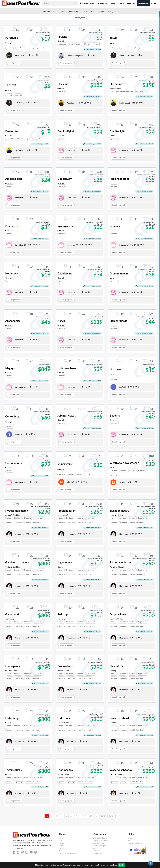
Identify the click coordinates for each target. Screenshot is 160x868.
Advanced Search (49, 12)
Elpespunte (64, 84)
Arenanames (13, 321)
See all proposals (14, 63)
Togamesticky (14, 770)
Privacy (61, 843)
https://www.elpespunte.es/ (122, 91)
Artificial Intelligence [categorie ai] (100, 846)
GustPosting (124, 55)
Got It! (121, 865)
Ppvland (62, 37)
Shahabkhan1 (20, 55)
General (8, 43)
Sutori (113, 38)
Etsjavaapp (12, 718)
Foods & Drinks (63, 774)
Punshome (12, 38)
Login (154, 3)
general (124, 48)
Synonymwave (66, 226)
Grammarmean (119, 274)
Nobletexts (12, 274)
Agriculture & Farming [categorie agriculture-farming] (101, 841)
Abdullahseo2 (72, 103)
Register (143, 3)
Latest (62, 12)
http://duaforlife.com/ (15, 139)
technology (30, 48)
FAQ (60, 841)
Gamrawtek (12, 614)
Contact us (62, 848)
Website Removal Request (68, 853)
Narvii (61, 321)
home (132, 470)
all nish (9, 95)
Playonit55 (116, 666)
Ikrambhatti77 (73, 150)
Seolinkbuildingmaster (76, 56)
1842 (111, 816)
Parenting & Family (65, 515)
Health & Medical (116, 515)
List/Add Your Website (135, 843)
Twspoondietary (119, 511)
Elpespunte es (118, 84)
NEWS (121, 3)
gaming (114, 475)
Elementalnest (118, 321)
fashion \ (10, 48)
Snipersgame (65, 464)
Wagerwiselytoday (121, 770)
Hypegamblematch (17, 511)
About (61, 838)
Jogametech (65, 563)
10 (91, 816)
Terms (61, 846)
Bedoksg (115, 416)
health (19, 48)
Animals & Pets (63, 723)
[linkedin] (14, 852)
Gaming (60, 567)
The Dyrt (11, 85)
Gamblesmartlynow (17, 563)
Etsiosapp (63, 614)
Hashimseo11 (124, 103)
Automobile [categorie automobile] (97, 851)
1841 (103, 816)
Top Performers (89, 12)
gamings (19, 523)
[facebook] (18, 852)
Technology (10, 619)
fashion (79, 474)
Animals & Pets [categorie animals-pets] (98, 843)
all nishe (114, 48)
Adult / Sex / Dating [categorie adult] (100, 838)
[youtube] (31, 852)
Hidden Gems (74, 12)
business (62, 44)
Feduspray (64, 718)
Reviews (62, 851)
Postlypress (12, 226)
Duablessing (65, 274)
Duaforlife (11, 131)
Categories (113, 12)
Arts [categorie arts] (95, 848)
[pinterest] (36, 852)
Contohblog (12, 417)
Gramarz (115, 226)
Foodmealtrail (66, 770)
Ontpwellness (118, 614)
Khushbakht (19, 534)
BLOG (113, 3)
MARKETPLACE (87, 3)
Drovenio (115, 369)
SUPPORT (131, 3)
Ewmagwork (13, 666)
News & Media (115, 88)
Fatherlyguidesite (120, 563)
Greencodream (14, 463)
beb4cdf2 (123, 387)
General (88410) (80, 18)
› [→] (117, 816)
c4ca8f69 (71, 482)
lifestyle (28, 518)
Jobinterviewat (67, 416)
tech (71, 44)
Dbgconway (65, 179)
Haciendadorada (120, 179)
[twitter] (22, 852)
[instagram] (27, 852)
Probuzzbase (65, 666)
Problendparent (67, 511)
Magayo (10, 368)
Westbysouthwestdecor (124, 463)
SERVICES (102, 3)
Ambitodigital (66, 131)
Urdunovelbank (67, 368)
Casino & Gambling (13, 515)
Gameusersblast (119, 718)
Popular (101, 12)
